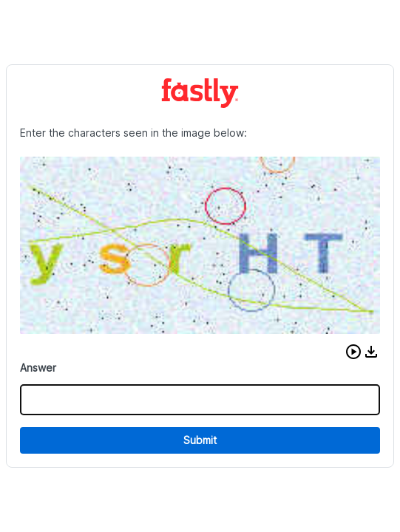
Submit (200, 440)
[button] (353, 352)
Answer (38, 368)
